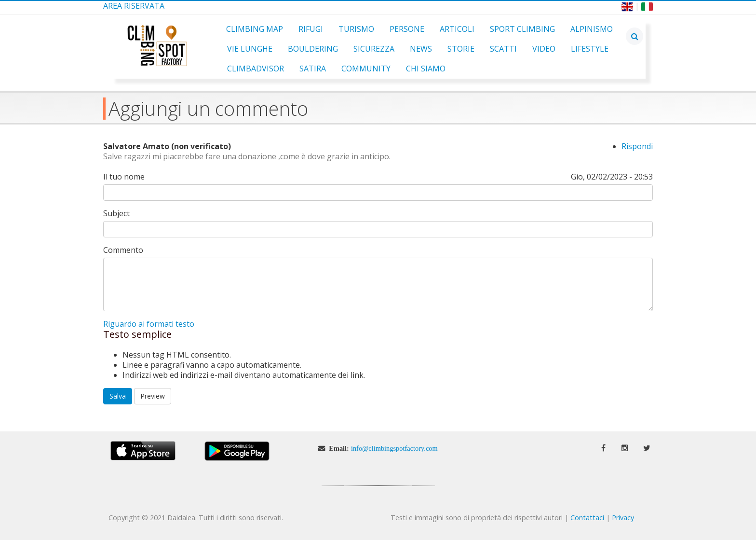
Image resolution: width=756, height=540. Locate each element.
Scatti (503, 49)
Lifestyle (590, 49)
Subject (116, 214)
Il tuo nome (124, 177)
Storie (461, 49)
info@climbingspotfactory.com (394, 448)
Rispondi (637, 146)
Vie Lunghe (250, 49)
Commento (123, 250)
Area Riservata (134, 6)
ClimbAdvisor (256, 69)
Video (544, 49)
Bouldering (313, 49)
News (421, 49)
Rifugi (311, 29)
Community (366, 69)
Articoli (457, 29)
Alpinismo (592, 29)
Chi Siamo (426, 69)
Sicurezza (374, 49)
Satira (313, 69)
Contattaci (587, 518)
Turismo (356, 29)
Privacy (623, 518)
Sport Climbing (522, 29)
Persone (407, 29)
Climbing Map (255, 29)
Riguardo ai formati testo (149, 324)
